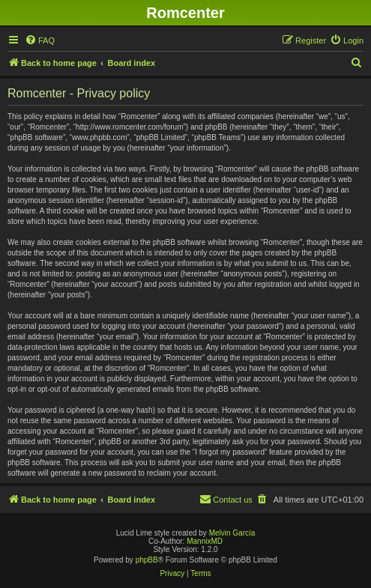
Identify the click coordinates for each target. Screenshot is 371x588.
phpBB (147, 560)
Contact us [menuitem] (226, 499)
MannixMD (205, 541)
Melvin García (232, 533)
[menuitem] (40, 40)
